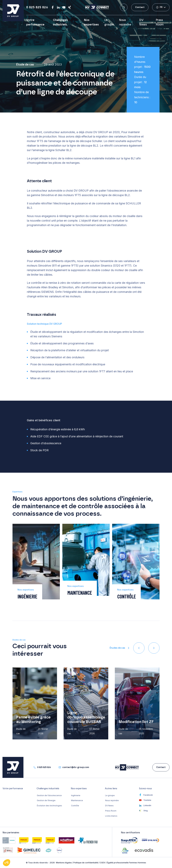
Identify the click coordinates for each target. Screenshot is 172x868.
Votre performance (13, 789)
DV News (143, 22)
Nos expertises (91, 22)
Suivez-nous (145, 789)
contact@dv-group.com (76, 767)
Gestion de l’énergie (46, 800)
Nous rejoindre (112, 800)
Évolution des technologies (49, 806)
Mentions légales (64, 863)
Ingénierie (76, 795)
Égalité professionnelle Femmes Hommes (127, 863)
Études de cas (117, 648)
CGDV (103, 863)
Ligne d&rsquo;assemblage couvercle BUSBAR (86, 717)
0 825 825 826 (37, 7)
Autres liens (111, 789)
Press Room (111, 811)
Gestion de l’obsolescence (49, 795)
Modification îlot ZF (136, 722)
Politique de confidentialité (86, 863)
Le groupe (110, 795)
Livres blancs (111, 816)
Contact (140, 7)
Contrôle (75, 806)
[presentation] (139, 648)
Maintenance (77, 800)
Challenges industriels (60, 22)
